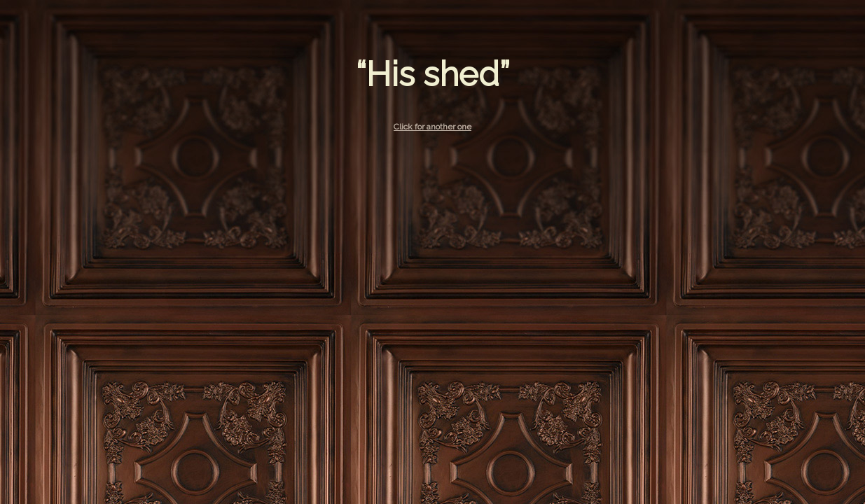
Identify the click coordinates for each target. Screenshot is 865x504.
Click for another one (432, 127)
